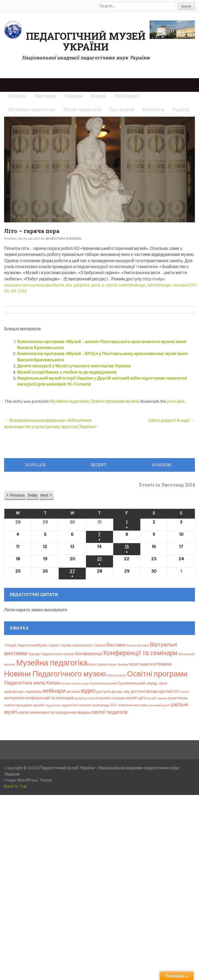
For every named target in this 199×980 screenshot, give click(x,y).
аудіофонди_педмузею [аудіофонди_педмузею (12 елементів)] (23, 692)
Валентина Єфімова (64, 239)
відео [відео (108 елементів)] (88, 691)
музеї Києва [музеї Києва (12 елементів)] (178, 698)
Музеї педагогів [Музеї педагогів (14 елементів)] (142, 664)
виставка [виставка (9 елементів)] (73, 692)
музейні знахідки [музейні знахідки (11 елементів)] (112, 698)
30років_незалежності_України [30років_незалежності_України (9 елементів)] (83, 645)
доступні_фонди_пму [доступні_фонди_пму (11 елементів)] (113, 692)
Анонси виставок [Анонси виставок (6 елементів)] (138, 645)
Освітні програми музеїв (115, 401)
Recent (99, 465)
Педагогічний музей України (86, 41)
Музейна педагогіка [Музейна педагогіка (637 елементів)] (52, 663)
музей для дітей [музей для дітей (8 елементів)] (86, 698)
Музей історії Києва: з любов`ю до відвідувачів (67, 372)
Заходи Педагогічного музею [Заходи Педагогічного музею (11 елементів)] (51, 654)
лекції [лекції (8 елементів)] (185, 692)
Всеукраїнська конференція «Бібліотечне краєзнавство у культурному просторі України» (51, 423)
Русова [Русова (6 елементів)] (66, 683)
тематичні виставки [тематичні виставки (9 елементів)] (132, 705)
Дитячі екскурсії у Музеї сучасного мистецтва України (74, 366)
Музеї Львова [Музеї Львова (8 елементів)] (118, 664)
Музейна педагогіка (69, 401)
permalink (176, 401)
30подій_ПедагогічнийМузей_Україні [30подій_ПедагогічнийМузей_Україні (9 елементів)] (32, 645)
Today (32, 495)
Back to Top (16, 786)
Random (162, 465)
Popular (35, 465)
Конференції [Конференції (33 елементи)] (89, 654)
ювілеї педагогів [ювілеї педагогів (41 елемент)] (109, 712)
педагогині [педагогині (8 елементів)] (53, 705)
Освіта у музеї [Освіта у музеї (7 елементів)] (117, 675)
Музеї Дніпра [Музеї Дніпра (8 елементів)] (98, 664)
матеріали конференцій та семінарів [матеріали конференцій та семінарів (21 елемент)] (39, 698)
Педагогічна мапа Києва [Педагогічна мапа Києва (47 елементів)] (32, 683)
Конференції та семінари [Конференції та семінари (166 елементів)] (140, 653)
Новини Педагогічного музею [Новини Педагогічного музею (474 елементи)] (55, 674)
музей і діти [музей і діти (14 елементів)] (136, 698)
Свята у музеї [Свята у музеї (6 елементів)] (80, 683)
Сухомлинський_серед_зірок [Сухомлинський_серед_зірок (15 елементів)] (142, 683)
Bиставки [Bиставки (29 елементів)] (116, 645)
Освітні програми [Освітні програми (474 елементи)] (157, 674)
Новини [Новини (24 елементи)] (164, 664)
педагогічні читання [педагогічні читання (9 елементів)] (76, 705)
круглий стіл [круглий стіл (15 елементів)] (169, 691)
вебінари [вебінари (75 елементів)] (54, 691)
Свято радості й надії (171, 420)
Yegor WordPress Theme (29, 780)
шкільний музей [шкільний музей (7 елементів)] (159, 705)
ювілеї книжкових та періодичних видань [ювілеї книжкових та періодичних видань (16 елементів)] (54, 712)
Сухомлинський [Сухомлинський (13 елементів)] (103, 683)
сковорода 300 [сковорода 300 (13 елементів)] (104, 705)
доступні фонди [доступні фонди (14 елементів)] (144, 691)
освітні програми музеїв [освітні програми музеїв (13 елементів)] (24, 705)
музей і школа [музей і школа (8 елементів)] (157, 698)
